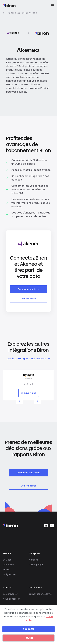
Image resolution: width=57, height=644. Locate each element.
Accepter (28, 629)
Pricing (7, 570)
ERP (32, 384)
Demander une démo (40, 594)
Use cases (8, 565)
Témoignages (36, 565)
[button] (19, 401)
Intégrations (9, 574)
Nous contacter (11, 599)
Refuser (28, 638)
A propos (33, 560)
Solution (7, 560)
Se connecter (10, 594)
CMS (26, 384)
